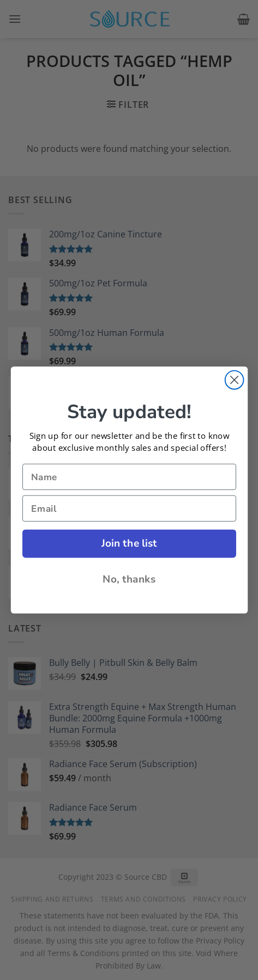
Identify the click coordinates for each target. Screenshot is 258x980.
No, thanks (129, 579)
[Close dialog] (234, 380)
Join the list (129, 543)
